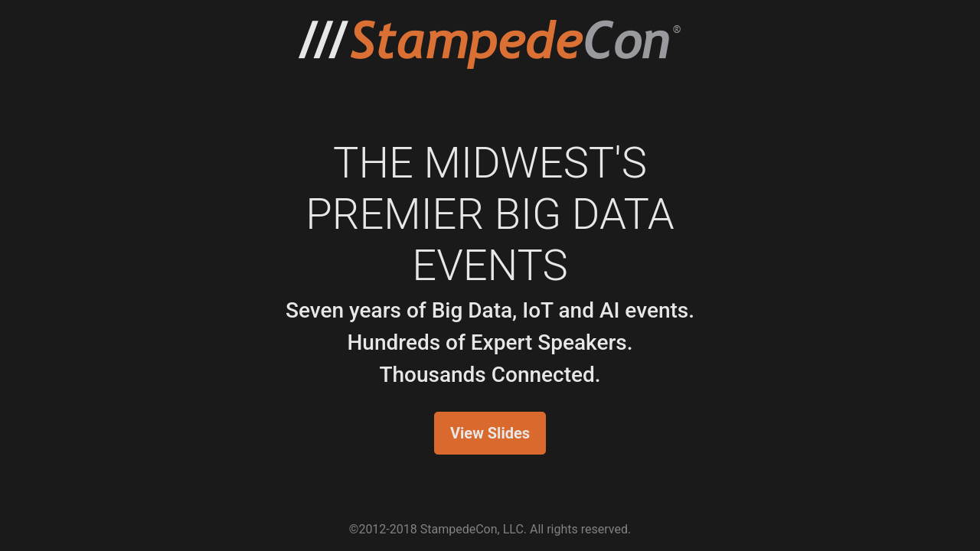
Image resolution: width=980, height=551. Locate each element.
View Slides (490, 433)
